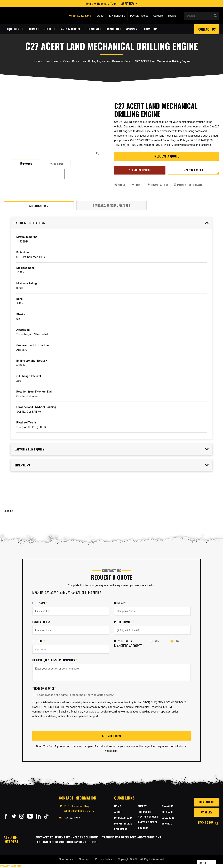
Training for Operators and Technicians (132, 837)
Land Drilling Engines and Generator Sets (106, 61)
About (101, 16)
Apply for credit (194, 170)
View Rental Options (140, 170)
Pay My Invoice (139, 16)
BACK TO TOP (209, 822)
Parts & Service (148, 822)
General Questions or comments (55, 660)
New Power (52, 61)
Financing (168, 806)
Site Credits (66, 859)
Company (121, 603)
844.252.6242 (80, 16)
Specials (167, 812)
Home (36, 61)
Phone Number (124, 622)
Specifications (39, 206)
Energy (142, 806)
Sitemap (84, 859)
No (175, 641)
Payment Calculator (189, 185)
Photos (26, 163)
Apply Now (128, 3)
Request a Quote (167, 156)
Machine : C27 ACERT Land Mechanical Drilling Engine (67, 593)
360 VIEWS (56, 163)
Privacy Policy (103, 859)
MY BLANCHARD (123, 818)
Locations (168, 818)
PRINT (136, 185)
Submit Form (111, 736)
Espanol (172, 16)
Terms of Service (44, 688)
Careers (158, 16)
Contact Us (207, 29)
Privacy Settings (11, 866)
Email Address (42, 622)
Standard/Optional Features (111, 205)
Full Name (40, 603)
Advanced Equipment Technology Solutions (67, 837)
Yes (154, 641)
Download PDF (158, 185)
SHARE (120, 185)
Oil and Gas (70, 61)
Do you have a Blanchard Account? (129, 643)
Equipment (121, 829)
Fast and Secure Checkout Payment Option (66, 842)
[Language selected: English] (206, 864)
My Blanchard (117, 16)
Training (143, 828)
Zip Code (39, 641)
